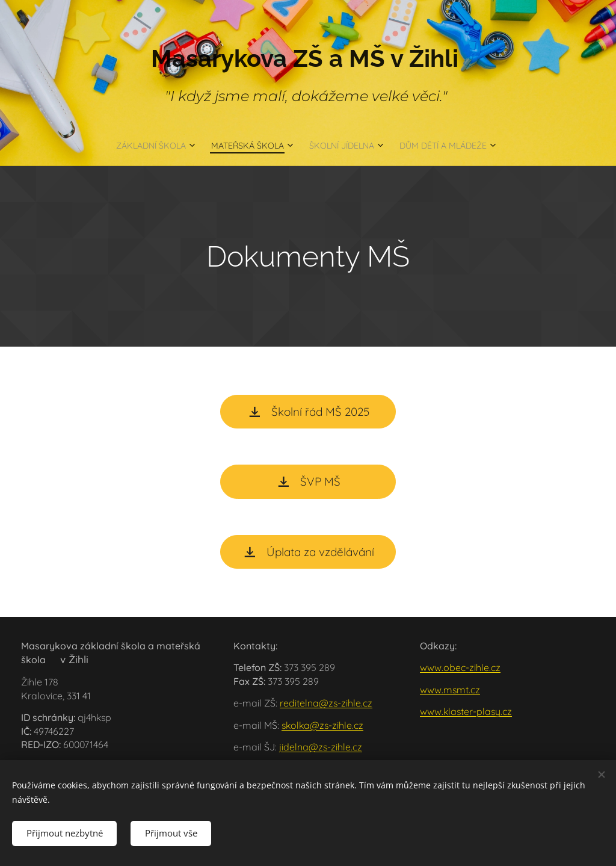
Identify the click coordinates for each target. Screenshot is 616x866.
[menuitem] (134, 145)
